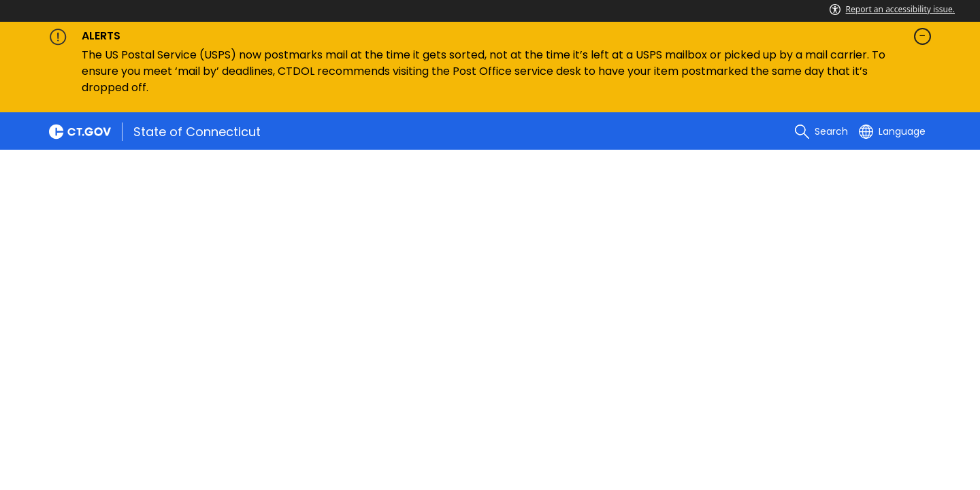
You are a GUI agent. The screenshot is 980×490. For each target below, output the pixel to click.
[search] (821, 131)
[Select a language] (892, 131)
